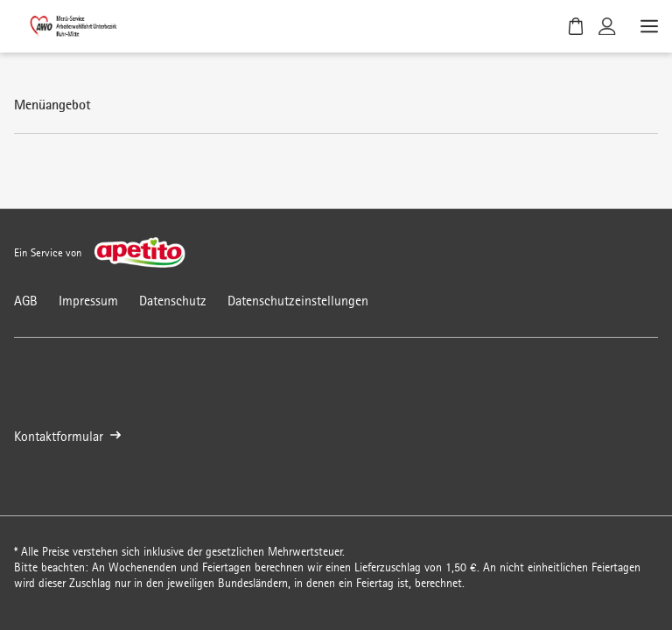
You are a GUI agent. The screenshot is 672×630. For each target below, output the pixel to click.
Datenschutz (173, 301)
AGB (26, 301)
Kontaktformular (67, 436)
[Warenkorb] (576, 26)
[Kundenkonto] (607, 26)
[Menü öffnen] (647, 26)
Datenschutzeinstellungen (298, 301)
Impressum (88, 301)
